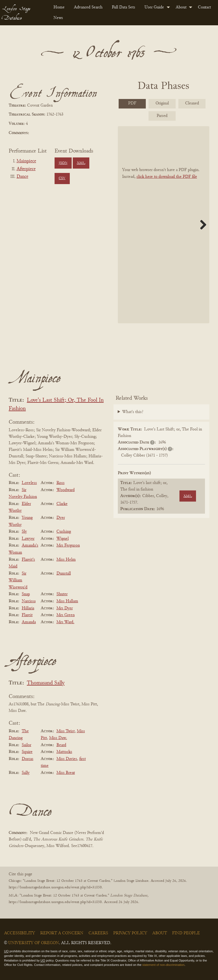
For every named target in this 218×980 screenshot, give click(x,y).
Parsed (162, 116)
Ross (61, 483)
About (181, 7)
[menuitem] (59, 7)
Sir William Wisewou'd (18, 580)
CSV (62, 178)
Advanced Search (88, 7)
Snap (26, 594)
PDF (132, 103)
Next (201, 225)
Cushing (64, 532)
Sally (26, 773)
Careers (98, 933)
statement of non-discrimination (163, 965)
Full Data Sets (124, 7)
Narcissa (29, 601)
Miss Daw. (58, 738)
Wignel (63, 539)
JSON (63, 163)
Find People (186, 933)
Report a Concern (62, 933)
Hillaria (28, 608)
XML (81, 163)
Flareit (27, 615)
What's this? (133, 412)
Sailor (26, 745)
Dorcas (28, 759)
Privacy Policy (130, 933)
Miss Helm (66, 560)
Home (59, 7)
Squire (27, 752)
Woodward (66, 490)
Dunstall (64, 573)
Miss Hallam (67, 601)
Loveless (29, 483)
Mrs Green (66, 615)
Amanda (29, 622)
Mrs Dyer (65, 608)
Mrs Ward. (65, 622)
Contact (204, 7)
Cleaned (192, 103)
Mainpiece (26, 161)
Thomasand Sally (46, 683)
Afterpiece (26, 169)
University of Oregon (34, 943)
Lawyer (28, 539)
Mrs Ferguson (68, 545)
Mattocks (64, 752)
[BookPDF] (164, 225)
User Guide (154, 7)
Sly (24, 532)
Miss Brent (66, 773)
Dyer (61, 518)
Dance (22, 177)
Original (162, 103)
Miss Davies (67, 759)
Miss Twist (66, 731)
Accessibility (20, 933)
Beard (61, 745)
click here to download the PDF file (167, 177)
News (58, 18)
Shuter (62, 594)
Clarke (62, 504)
